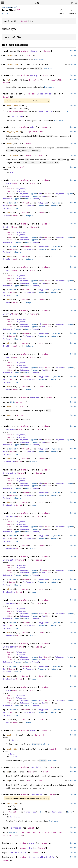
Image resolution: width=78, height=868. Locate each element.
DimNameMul (9, 603)
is (8, 167)
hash (9, 735)
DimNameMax (9, 516)
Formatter (34, 80)
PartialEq (36, 767)
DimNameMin (9, 560)
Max (40, 281)
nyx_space (6, 7)
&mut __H (40, 735)
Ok (41, 812)
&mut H (53, 749)
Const (24, 21)
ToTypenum (21, 189)
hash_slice (13, 749)
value (10, 143)
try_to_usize (14, 132)
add (8, 213)
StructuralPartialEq (42, 857)
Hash (33, 730)
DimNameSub (9, 647)
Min (40, 324)
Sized (15, 756)
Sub (40, 657)
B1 (60, 832)
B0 (10, 835)
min (8, 343)
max (8, 300)
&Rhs (29, 781)
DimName (35, 398)
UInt (23, 832)
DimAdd (7, 183)
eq (8, 772)
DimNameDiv (9, 473)
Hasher (14, 740)
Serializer (30, 812)
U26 (37, 3)
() (60, 80)
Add (40, 194)
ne (8, 781)
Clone (34, 51)
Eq (30, 848)
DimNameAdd (9, 429)
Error (6, 83)
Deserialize (44, 94)
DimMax (7, 270)
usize (24, 51)
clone (10, 55)
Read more (39, 60)
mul (8, 387)
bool (22, 167)
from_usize (13, 155)
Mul (40, 368)
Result (54, 80)
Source (5, 14)
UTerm (53, 832)
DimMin (7, 314)
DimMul (7, 357)
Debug (34, 75)
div (8, 256)
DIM (12, 402)
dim (8, 415)
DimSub (7, 690)
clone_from (13, 64)
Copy (32, 843)
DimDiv (7, 227)
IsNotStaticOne (17, 852)
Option (32, 132)
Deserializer (46, 111)
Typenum (34, 194)
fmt (8, 80)
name (9, 406)
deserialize (13, 106)
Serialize (36, 795)
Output (28, 199)
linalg (14, 7)
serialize (12, 803)
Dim (32, 127)
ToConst (36, 199)
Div (40, 237)
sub (8, 676)
